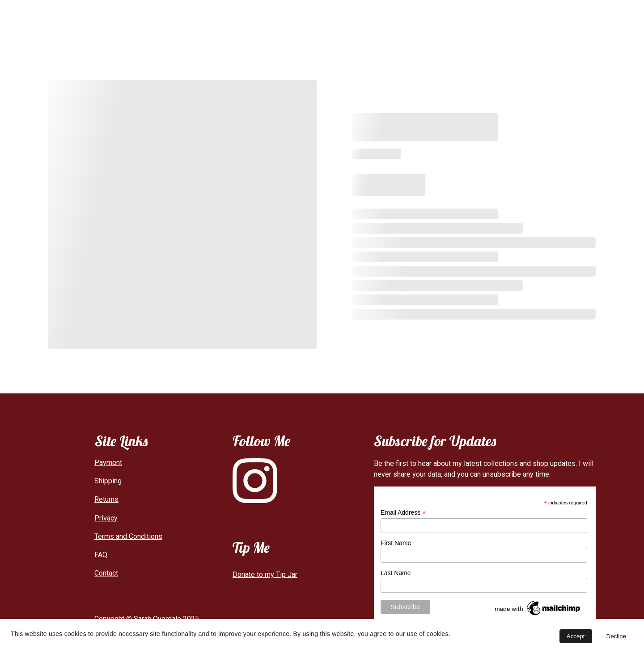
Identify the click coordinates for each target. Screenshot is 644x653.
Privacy (106, 518)
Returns (106, 499)
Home (212, 18)
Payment (108, 463)
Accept (576, 636)
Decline (616, 636)
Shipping (108, 481)
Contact (430, 18)
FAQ (394, 18)
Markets (356, 18)
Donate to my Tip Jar (265, 574)
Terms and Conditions (128, 536)
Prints (316, 18)
